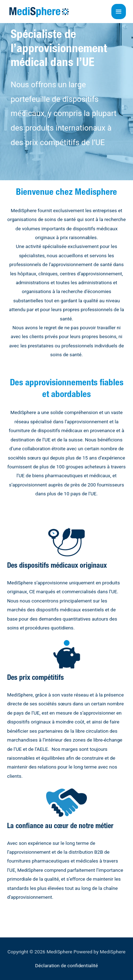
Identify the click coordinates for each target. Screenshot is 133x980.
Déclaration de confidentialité (66, 965)
